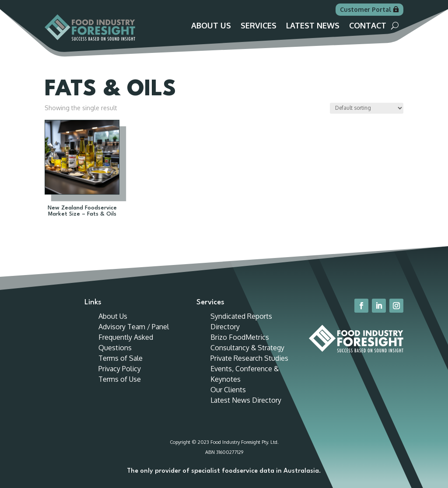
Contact (368, 26)
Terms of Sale (121, 358)
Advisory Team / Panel (134, 327)
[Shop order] (367, 108)
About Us (211, 26)
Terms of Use (120, 379)
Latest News (313, 26)
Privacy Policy (120, 369)
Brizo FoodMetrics (240, 337)
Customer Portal (366, 9)
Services (259, 26)
